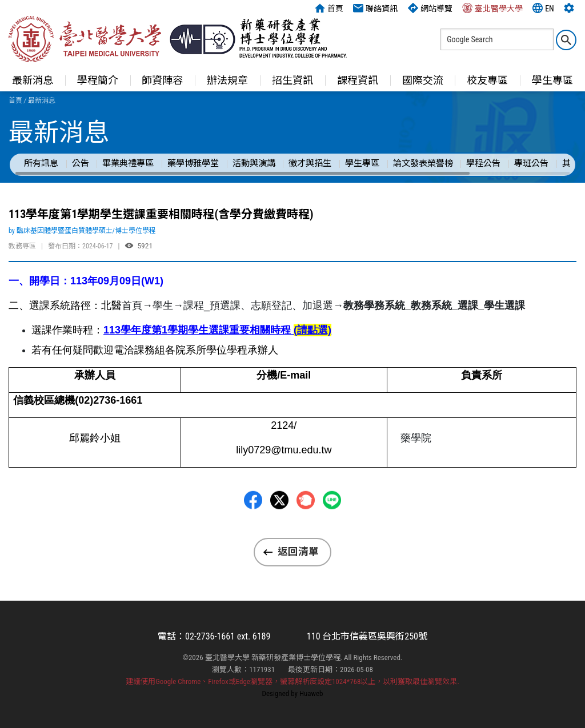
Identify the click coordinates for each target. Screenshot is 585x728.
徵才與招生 (310, 163)
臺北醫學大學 (492, 8)
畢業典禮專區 (128, 163)
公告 (81, 163)
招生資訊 (292, 80)
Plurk (306, 533)
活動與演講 (254, 163)
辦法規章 (227, 80)
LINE (332, 533)
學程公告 (483, 163)
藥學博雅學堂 (193, 163)
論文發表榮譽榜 (423, 163)
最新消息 (33, 80)
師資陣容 (162, 80)
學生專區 (362, 163)
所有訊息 (41, 163)
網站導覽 (430, 8)
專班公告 (531, 163)
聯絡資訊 (375, 8)
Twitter (279, 533)
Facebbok (253, 533)
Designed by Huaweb (293, 693)
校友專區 (487, 80)
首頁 (329, 8)
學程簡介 (98, 80)
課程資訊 (358, 80)
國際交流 (423, 80)
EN (543, 8)
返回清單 (298, 552)
